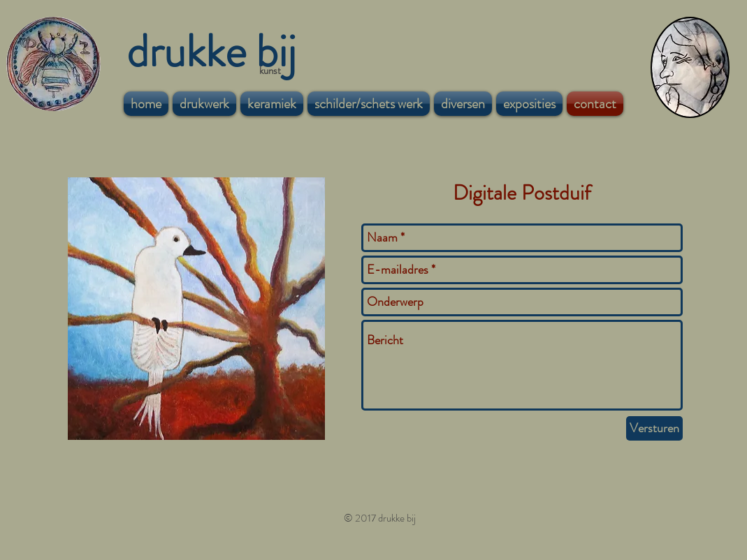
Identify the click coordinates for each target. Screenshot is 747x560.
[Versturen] (654, 428)
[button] (204, 104)
